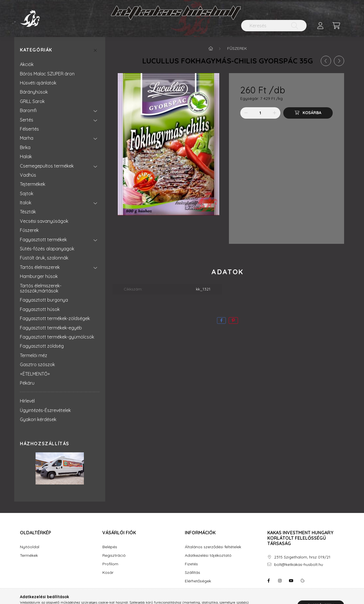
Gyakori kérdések (38, 419)
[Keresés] (274, 26)
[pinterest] (233, 320)
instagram (280, 581)
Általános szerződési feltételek (213, 547)
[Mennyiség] (260, 113)
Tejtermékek (33, 184)
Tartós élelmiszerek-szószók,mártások (41, 288)
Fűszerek (29, 230)
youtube (291, 581)
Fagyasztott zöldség (42, 346)
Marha (27, 138)
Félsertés (29, 129)
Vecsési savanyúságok (44, 221)
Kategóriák (36, 50)
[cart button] (336, 26)
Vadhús (28, 175)
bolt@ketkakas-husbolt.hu (299, 565)
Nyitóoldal (30, 547)
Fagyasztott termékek (43, 240)
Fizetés (191, 564)
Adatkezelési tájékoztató (208, 555)
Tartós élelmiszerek (40, 267)
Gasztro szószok (37, 364)
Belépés (110, 547)
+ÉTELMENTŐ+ (35, 374)
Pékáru (27, 383)
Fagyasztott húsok (40, 309)
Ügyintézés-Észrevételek (45, 410)
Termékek (29, 555)
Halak (26, 156)
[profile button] (320, 26)
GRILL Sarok (32, 101)
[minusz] (246, 113)
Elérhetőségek (198, 581)
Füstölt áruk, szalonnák (44, 258)
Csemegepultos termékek (47, 166)
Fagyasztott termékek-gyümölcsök (57, 337)
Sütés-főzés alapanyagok (47, 249)
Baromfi (28, 110)
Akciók (27, 64)
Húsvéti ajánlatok (38, 83)
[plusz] (275, 113)
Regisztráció (114, 555)
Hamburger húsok (39, 276)
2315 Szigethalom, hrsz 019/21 (302, 557)
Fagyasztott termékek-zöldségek (55, 318)
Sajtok (27, 193)
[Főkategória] (211, 48)
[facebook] (221, 320)
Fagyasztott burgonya (44, 300)
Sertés (27, 120)
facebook (268, 581)
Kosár (108, 573)
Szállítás (193, 573)
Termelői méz (34, 355)
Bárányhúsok (34, 92)
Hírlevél (27, 401)
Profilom (110, 564)
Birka (25, 147)
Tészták (28, 212)
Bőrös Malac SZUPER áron (47, 74)
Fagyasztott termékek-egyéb (51, 328)
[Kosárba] (308, 113)
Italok (26, 203)
